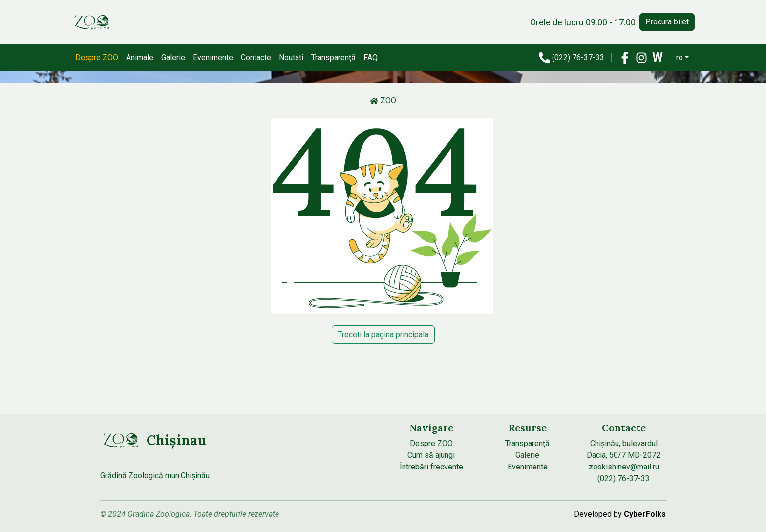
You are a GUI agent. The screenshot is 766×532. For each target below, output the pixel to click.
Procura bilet (667, 22)
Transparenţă (333, 57)
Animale (140, 57)
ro (680, 57)
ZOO (383, 100)
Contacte (256, 57)
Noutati (291, 57)
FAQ (371, 57)
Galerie (173, 57)
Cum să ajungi (431, 455)
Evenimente (213, 57)
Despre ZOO (97, 57)
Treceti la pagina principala (383, 334)
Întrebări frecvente (431, 467)
